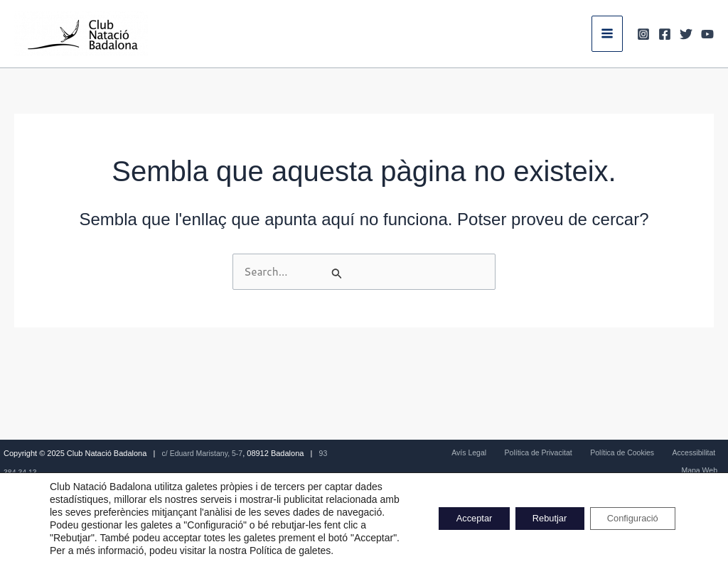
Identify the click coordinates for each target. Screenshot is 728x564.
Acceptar (444, 512)
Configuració (626, 512)
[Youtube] (707, 34)
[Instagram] (643, 34)
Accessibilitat (656, 453)
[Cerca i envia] (408, 274)
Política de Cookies (592, 453)
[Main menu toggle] (607, 33)
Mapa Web (706, 453)
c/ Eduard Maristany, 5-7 (204, 453)
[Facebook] (665, 34)
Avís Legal (454, 453)
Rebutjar (531, 512)
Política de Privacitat (516, 453)
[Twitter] (686, 34)
